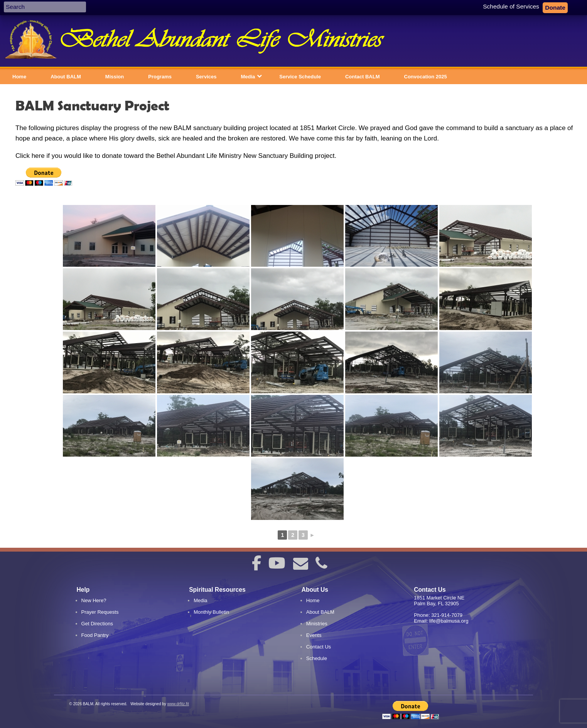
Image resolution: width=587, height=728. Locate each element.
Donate (555, 8)
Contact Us (319, 647)
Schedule (317, 658)
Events (314, 635)
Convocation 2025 (426, 77)
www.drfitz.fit (178, 704)
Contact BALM (363, 77)
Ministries (317, 624)
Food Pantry (95, 635)
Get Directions (97, 624)
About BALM (66, 77)
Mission (115, 77)
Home (19, 77)
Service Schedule (300, 77)
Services (206, 77)
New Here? (94, 600)
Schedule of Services (511, 7)
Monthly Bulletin (211, 612)
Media (248, 77)
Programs (160, 77)
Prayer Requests (100, 612)
